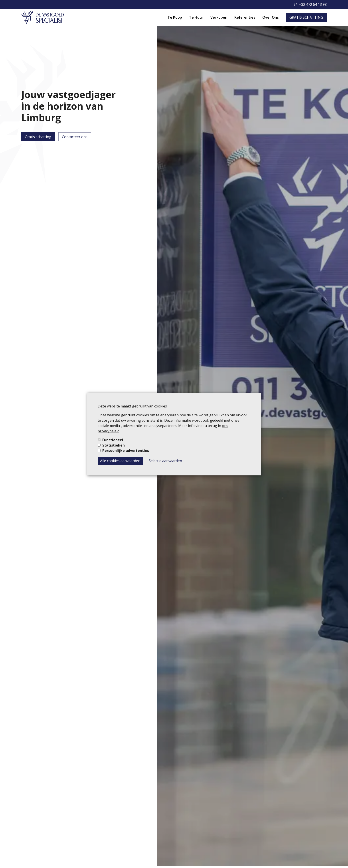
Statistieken (114, 445)
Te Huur (196, 17)
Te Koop (175, 17)
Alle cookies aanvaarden (120, 461)
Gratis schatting (38, 137)
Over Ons (271, 17)
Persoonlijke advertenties (126, 451)
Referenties (245, 17)
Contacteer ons (75, 137)
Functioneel (113, 440)
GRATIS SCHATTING (306, 17)
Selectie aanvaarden (165, 461)
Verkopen (219, 17)
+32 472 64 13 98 (313, 4)
